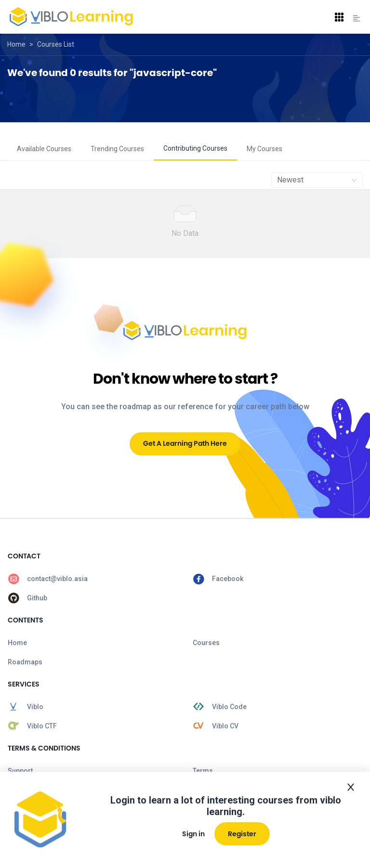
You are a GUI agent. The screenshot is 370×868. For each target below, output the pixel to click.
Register (242, 834)
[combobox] (317, 180)
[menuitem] (44, 149)
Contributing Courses (195, 148)
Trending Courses (117, 149)
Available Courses (44, 149)
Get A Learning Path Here (185, 443)
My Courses (264, 149)
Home (16, 44)
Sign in (193, 834)
